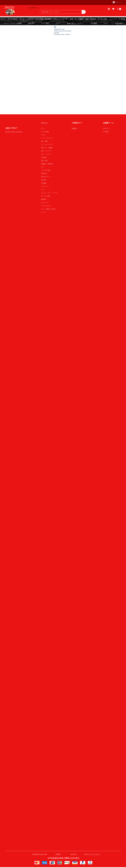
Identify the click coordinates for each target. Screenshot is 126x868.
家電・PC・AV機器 (47, 148)
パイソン (44, 212)
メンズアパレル (46, 206)
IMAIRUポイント (46, 177)
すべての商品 (45, 132)
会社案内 (44, 180)
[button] (119, 9)
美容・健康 (44, 141)
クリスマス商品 (46, 170)
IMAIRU (9, 7)
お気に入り (106, 128)
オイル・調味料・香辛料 (48, 209)
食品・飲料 (44, 161)
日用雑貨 (44, 157)
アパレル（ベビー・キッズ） (49, 193)
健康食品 (44, 199)
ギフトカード (45, 186)
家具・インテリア (46, 151)
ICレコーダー (45, 203)
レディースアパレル (47, 138)
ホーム (43, 128)
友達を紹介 (44, 174)
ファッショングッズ (47, 145)
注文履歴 (44, 183)
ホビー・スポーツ (46, 154)
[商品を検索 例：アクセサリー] (60, 12)
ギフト (43, 167)
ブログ (43, 135)
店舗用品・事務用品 (47, 164)
